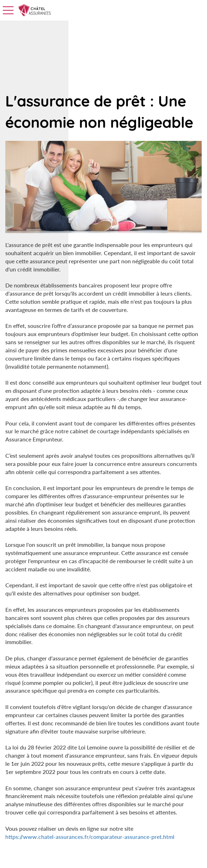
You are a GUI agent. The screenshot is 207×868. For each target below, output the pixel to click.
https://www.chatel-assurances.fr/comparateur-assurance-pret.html (90, 837)
